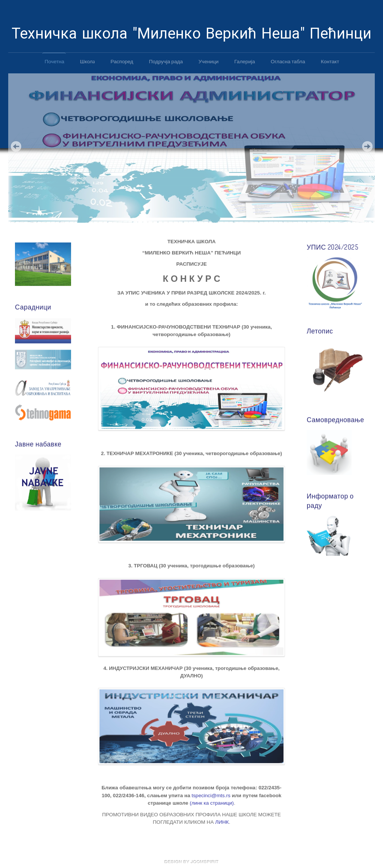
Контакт (330, 61)
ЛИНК (222, 821)
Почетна (54, 61)
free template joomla (191, 862)
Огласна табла (288, 61)
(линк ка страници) (212, 802)
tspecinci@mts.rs (211, 795)
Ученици (209, 61)
